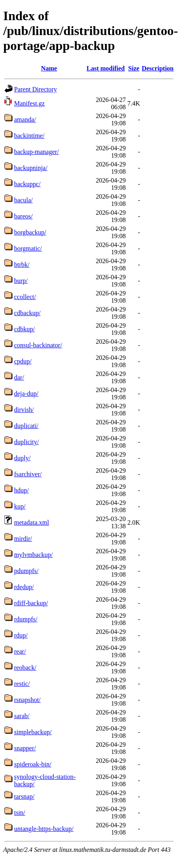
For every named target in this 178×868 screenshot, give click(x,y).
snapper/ (25, 748)
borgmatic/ (28, 248)
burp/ (21, 281)
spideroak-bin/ (33, 764)
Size (134, 68)
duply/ (22, 458)
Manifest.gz (29, 103)
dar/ (19, 377)
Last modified (106, 68)
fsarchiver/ (28, 474)
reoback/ (25, 668)
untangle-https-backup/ (44, 829)
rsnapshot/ (27, 700)
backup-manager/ (36, 152)
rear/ (20, 651)
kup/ (20, 506)
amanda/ (25, 119)
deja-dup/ (26, 394)
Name (49, 68)
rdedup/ (24, 587)
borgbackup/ (30, 232)
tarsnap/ (24, 796)
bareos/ (23, 216)
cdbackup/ (27, 313)
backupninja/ (31, 168)
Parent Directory (35, 89)
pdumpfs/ (26, 571)
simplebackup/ (33, 732)
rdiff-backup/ (31, 603)
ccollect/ (25, 297)
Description (158, 68)
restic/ (22, 684)
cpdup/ (23, 361)
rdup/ (21, 635)
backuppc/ (27, 184)
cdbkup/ (25, 329)
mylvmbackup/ (33, 555)
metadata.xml (32, 522)
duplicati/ (26, 426)
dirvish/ (24, 410)
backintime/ (29, 136)
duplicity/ (26, 442)
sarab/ (22, 716)
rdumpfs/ (26, 619)
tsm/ (20, 813)
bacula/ (23, 200)
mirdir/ (23, 539)
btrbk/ (22, 265)
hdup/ (21, 490)
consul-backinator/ (38, 345)
